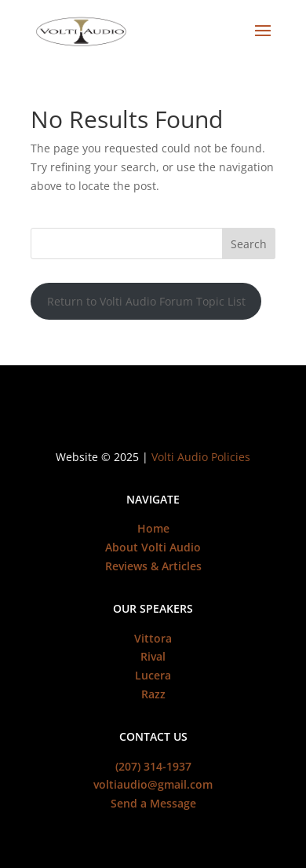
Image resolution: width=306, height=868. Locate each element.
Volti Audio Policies (201, 457)
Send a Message (153, 803)
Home (153, 528)
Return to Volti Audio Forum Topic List (146, 301)
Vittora (153, 638)
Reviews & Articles (153, 566)
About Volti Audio (153, 547)
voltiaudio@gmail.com (153, 784)
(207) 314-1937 (153, 766)
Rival (153, 656)
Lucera (153, 675)
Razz (153, 694)
